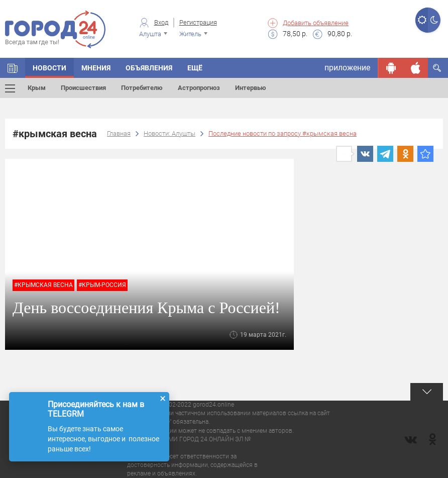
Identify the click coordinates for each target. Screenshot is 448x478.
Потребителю (142, 88)
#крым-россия (102, 285)
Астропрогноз (199, 88)
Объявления (149, 68)
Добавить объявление (316, 23)
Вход (161, 22)
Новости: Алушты (170, 133)
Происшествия (83, 88)
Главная (119, 133)
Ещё (195, 68)
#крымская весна (43, 285)
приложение (347, 68)
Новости (49, 68)
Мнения (96, 68)
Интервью (251, 88)
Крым (37, 88)
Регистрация (198, 22)
